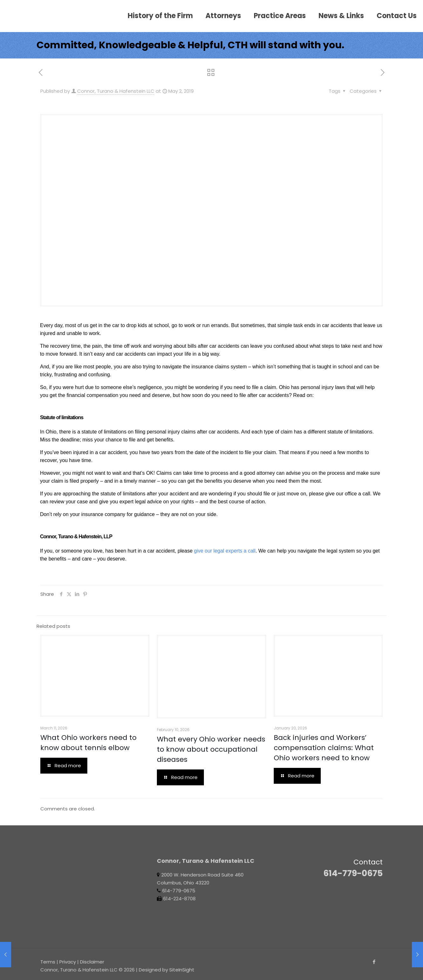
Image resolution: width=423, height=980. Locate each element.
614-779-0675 (353, 873)
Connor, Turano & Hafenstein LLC (116, 91)
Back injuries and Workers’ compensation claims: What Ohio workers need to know (324, 748)
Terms (48, 962)
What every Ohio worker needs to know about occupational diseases (211, 749)
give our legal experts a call (225, 551)
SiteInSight (182, 970)
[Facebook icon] (374, 962)
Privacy (68, 962)
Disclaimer (92, 962)
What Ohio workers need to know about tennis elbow (88, 743)
